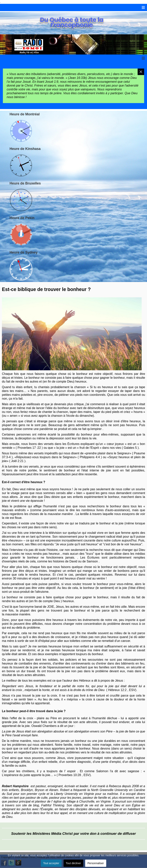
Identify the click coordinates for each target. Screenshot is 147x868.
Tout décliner (73, 863)
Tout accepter (51, 863)
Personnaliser (96, 863)
